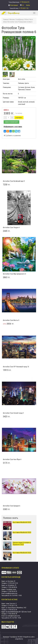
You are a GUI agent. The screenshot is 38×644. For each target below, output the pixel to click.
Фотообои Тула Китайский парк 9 (14, 181)
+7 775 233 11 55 (24, 8)
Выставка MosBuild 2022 (22, 553)
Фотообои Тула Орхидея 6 (12, 506)
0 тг (23, 5)
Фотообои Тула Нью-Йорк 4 (12, 459)
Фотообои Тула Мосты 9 (11, 320)
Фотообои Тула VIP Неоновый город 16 (16, 367)
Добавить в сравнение (12, 136)
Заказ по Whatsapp (11, 122)
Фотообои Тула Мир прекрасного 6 (14, 274)
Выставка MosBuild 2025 (22, 522)
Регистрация (14, 5)
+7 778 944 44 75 (24, 2)
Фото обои (22, 79)
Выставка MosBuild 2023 (22, 532)
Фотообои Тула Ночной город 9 (13, 413)
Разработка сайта (29, 637)
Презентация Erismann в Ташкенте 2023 (22, 544)
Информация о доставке (13, 127)
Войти (28, 5)
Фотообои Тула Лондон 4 (11, 227)
